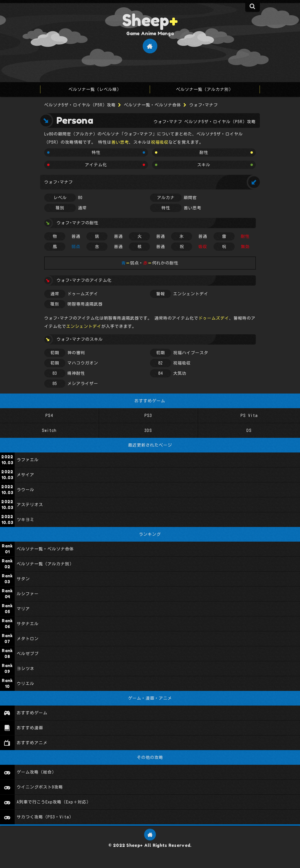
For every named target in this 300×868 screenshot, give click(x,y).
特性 (96, 152)
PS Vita (249, 416)
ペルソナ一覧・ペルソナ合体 (152, 105)
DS (249, 430)
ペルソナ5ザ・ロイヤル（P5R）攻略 (80, 105)
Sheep (150, 20)
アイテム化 (96, 165)
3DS (148, 430)
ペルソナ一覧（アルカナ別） (205, 89)
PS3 (148, 416)
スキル (204, 165)
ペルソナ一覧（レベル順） (95, 89)
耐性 (204, 152)
